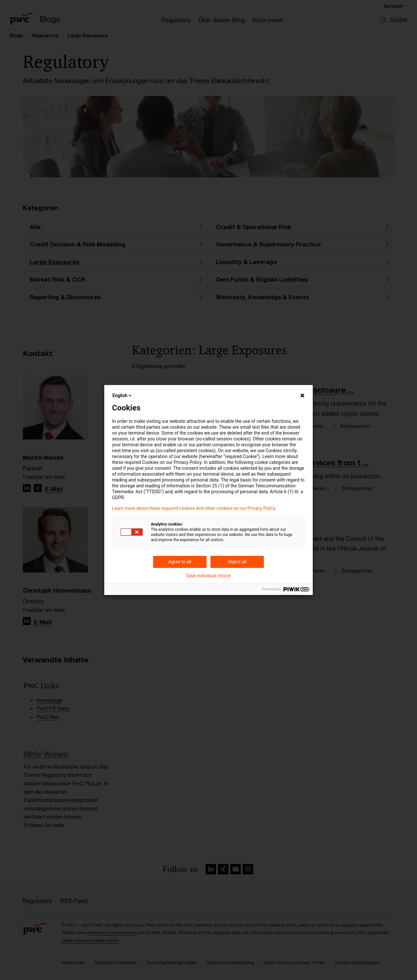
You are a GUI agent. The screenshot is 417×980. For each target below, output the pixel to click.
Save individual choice (208, 576)
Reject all (237, 562)
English (122, 395)
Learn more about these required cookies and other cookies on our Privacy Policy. (194, 508)
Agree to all (180, 562)
